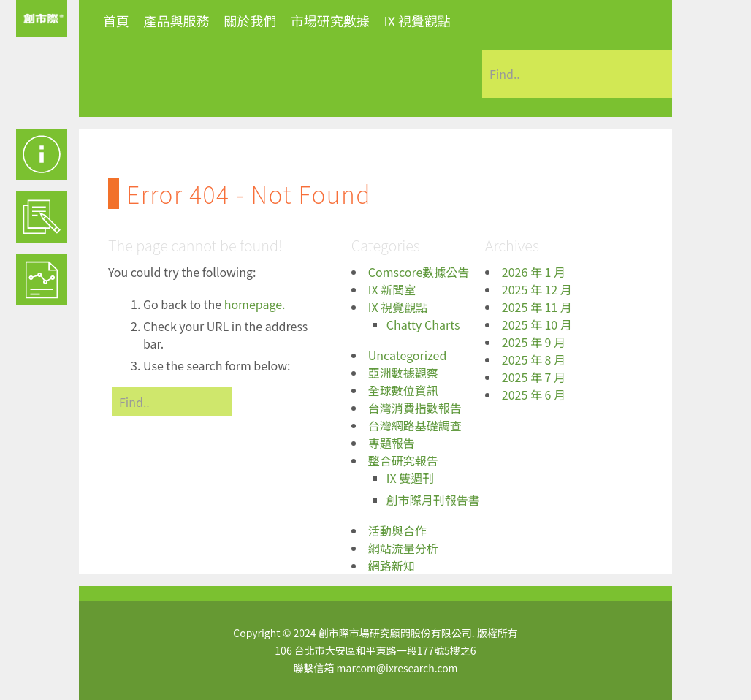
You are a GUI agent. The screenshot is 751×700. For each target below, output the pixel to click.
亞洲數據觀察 (403, 373)
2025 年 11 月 (537, 307)
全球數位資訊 (403, 390)
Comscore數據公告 (419, 272)
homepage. (255, 304)
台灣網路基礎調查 (415, 425)
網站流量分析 (403, 548)
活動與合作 (397, 530)
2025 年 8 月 (534, 359)
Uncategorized (408, 355)
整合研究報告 (403, 460)
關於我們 (250, 20)
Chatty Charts (423, 324)
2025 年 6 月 (534, 395)
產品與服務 (177, 20)
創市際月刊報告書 (433, 500)
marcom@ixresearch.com (397, 668)
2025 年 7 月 (534, 377)
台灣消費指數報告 (415, 408)
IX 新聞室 (392, 289)
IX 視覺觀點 (417, 20)
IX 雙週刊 (410, 478)
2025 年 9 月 (534, 342)
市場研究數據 (330, 20)
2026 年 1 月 (534, 272)
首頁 (116, 20)
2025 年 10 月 (537, 324)
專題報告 (392, 443)
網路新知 (392, 566)
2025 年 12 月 (537, 289)
